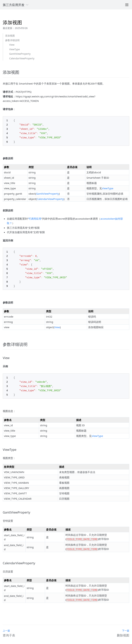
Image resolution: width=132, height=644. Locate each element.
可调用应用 (35, 218)
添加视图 (10, 36)
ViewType (14, 49)
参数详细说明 (12, 40)
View (12, 45)
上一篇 (6, 625)
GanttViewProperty (20, 54)
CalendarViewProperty (22, 58)
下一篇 (126, 625)
